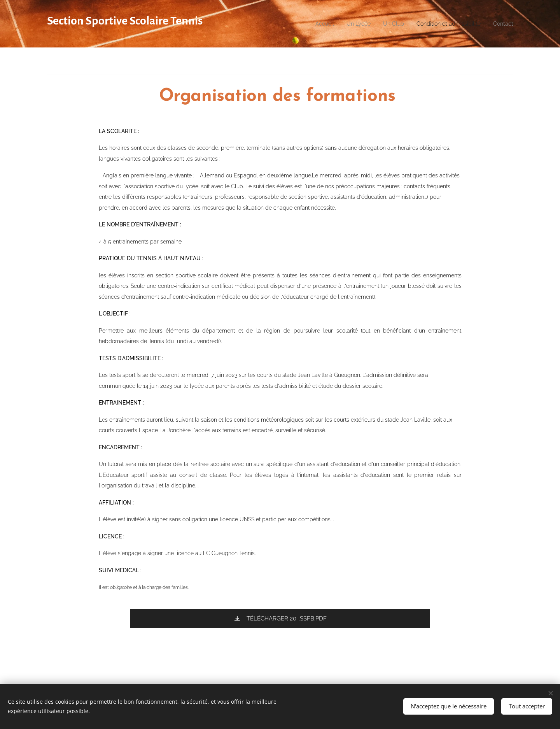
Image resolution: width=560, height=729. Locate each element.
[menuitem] (308, 24)
